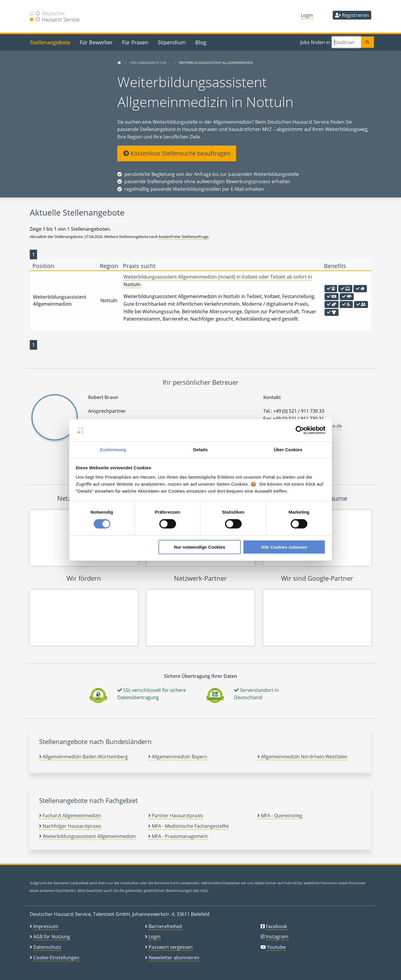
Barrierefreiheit (165, 926)
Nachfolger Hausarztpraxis (70, 826)
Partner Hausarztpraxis (176, 815)
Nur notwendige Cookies (200, 547)
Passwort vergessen (171, 947)
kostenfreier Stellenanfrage (184, 237)
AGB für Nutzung (52, 937)
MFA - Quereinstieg (280, 815)
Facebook (276, 926)
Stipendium (172, 42)
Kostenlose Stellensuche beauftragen (177, 153)
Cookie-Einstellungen (56, 958)
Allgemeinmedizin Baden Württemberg (83, 757)
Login (307, 15)
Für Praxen (135, 42)
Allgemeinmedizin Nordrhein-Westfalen (302, 757)
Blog (201, 42)
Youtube (276, 947)
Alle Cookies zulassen (284, 547)
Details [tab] (200, 450)
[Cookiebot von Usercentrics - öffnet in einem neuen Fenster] (300, 430)
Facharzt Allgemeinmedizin (70, 815)
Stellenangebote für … (150, 63)
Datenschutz (47, 947)
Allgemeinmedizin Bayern (178, 757)
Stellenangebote (50, 42)
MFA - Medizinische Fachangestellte (189, 826)
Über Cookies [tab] (288, 450)
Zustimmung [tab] (113, 450)
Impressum (46, 926)
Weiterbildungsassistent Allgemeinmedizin (88, 836)
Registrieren (352, 15)
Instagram (277, 937)
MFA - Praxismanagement (178, 836)
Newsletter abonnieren (174, 958)
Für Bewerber (96, 42)
